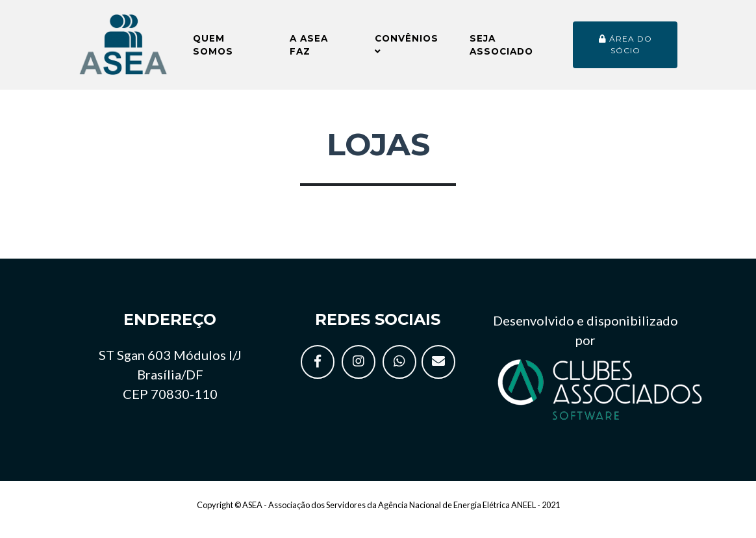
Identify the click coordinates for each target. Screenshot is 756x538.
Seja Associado (501, 50)
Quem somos (213, 50)
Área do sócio (625, 50)
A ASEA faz (309, 50)
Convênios (407, 50)
